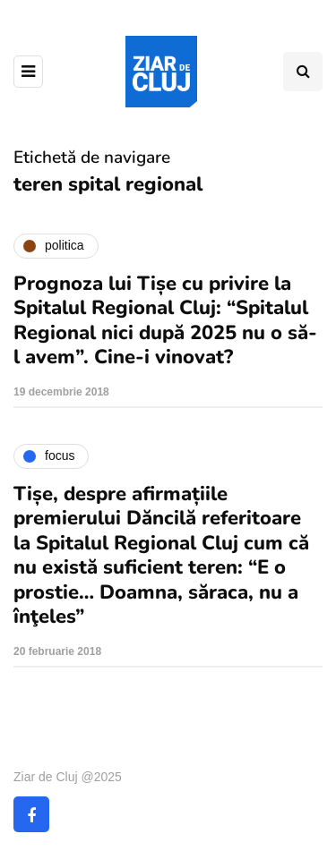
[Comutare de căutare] (303, 72)
